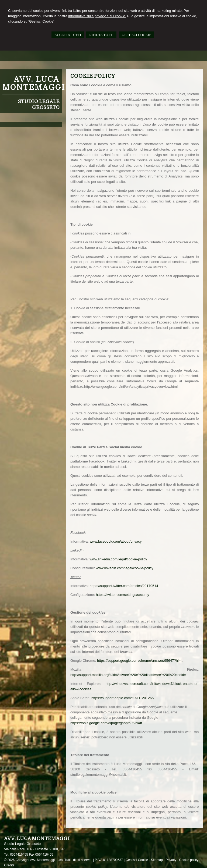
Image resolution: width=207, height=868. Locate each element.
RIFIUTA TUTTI (101, 35)
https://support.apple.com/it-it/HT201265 (123, 698)
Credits (9, 865)
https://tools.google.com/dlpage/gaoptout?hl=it (106, 723)
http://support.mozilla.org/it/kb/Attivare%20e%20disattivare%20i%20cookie (128, 675)
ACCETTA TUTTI (68, 35)
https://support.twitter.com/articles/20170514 (124, 586)
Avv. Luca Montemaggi (34, 83)
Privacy (171, 860)
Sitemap (157, 860)
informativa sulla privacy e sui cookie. (97, 16)
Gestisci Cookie (137, 860)
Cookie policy (189, 860)
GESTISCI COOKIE (137, 35)
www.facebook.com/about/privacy (115, 541)
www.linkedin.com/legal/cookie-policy (118, 559)
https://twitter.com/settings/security (123, 595)
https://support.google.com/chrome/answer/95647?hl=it (140, 661)
